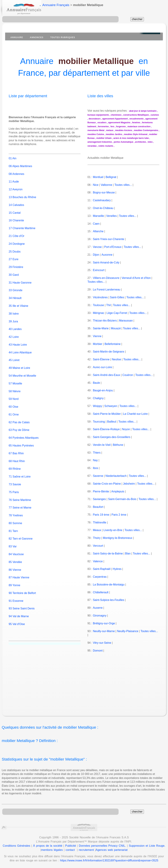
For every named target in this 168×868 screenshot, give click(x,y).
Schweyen (111, 406)
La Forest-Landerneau (107, 290)
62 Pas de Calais (19, 418)
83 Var (13, 543)
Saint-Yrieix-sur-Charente (109, 239)
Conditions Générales (17, 846)
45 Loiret (14, 356)
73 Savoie (15, 481)
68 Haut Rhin (17, 457)
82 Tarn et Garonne (21, 535)
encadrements (137, 119)
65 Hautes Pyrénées (21, 442)
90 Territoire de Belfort (22, 589)
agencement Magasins (119, 123)
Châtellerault (101, 592)
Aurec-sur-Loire (102, 367)
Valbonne (106, 185)
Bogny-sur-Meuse (104, 192)
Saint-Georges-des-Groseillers (112, 437)
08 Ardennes (16, 170)
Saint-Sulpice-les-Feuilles (109, 600)
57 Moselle (15, 379)
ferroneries (103, 127)
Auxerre (98, 608)
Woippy (98, 406)
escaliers (102, 123)
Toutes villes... (123, 185)
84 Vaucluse (16, 550)
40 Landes (15, 325)
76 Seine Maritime (20, 496)
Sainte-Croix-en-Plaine (107, 484)
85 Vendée (15, 558)
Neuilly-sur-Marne (104, 631)
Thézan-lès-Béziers (105, 321)
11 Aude (14, 178)
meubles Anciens (124, 130)
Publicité (71, 846)
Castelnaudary (102, 200)
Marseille (98, 216)
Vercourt (98, 546)
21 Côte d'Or (16, 232)
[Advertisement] (87, 685)
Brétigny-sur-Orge (104, 623)
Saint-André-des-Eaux (107, 375)
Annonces (37, 37)
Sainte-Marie (101, 328)
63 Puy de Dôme (19, 426)
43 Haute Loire (18, 341)
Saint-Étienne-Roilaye (106, 429)
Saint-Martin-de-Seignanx (109, 352)
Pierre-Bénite (101, 491)
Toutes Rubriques (63, 37)
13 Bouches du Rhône (22, 193)
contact (70, 850)
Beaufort (98, 507)
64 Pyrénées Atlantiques (24, 434)
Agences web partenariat (112, 850)
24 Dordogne (17, 240)
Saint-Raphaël (102, 569)
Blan (128, 554)
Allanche (98, 231)
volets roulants (106, 146)
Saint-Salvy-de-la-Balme (108, 554)
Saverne (98, 476)
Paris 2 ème (119, 515)
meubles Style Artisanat (136, 134)
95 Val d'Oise (17, 620)
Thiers (97, 453)
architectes (141, 142)
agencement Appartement (115, 119)
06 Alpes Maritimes (20, 162)
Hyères (117, 569)
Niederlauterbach (116, 476)
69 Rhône (15, 465)
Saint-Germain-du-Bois (122, 499)
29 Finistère (16, 263)
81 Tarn (13, 527)
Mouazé (116, 328)
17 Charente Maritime (22, 224)
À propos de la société (48, 846)
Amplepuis (118, 491)
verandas (92, 146)
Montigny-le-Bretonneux (118, 538)
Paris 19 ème (101, 515)
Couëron (128, 375)
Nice (96, 185)
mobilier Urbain (104, 138)
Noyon (126, 429)
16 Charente (16, 217)
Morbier (98, 344)
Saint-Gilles (117, 297)
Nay (95, 460)
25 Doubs (15, 248)
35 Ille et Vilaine (18, 302)
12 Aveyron (16, 186)
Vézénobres (100, 297)
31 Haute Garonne (20, 279)
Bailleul (112, 422)
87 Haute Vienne (19, 574)
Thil (108, 305)
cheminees (116, 115)
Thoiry (97, 538)
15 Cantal (15, 209)
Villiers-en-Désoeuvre (106, 278)
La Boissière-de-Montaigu (109, 585)
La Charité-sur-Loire (135, 414)
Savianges (99, 499)
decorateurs (95, 119)
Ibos (96, 468)
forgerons (121, 127)
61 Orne (14, 411)
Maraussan (126, 321)
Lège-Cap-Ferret (117, 313)
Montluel (98, 177)
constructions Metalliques (136, 115)
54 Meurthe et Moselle (22, 372)
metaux (110, 130)
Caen (96, 224)
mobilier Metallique (96, 61)
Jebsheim (129, 484)
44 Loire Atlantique (20, 348)
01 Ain (12, 155)
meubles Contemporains (146, 130)
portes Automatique (124, 142)
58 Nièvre (15, 387)
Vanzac (97, 247)
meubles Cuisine (96, 134)
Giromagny (100, 616)
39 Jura (13, 317)
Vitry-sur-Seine (102, 643)
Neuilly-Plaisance (128, 631)
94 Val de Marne (19, 612)
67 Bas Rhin (16, 449)
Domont (98, 651)
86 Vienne (15, 566)
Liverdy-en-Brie (113, 530)
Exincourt (99, 270)
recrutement (86, 850)
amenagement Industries (100, 142)
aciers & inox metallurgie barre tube (131, 138)
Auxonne (107, 255)
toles (150, 142)
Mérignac (99, 313)
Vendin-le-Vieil (102, 445)
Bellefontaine (113, 344)
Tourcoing (99, 422)
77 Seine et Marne (20, 504)
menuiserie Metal (96, 130)
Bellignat (111, 177)
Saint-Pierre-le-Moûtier (107, 414)
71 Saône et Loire (20, 473)
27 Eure (14, 255)
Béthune (118, 445)
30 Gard (14, 271)
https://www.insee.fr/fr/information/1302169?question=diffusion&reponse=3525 (109, 860)
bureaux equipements (98, 115)
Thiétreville (99, 522)
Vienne (97, 336)
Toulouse (98, 305)
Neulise (116, 359)
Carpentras (100, 577)
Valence (98, 561)
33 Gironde (16, 286)
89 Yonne (14, 581)
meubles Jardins (114, 134)
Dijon (96, 255)
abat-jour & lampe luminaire (143, 111)
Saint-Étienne (101, 359)
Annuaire (17, 37)
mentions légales (52, 850)
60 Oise (13, 403)
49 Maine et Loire (19, 364)
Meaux (97, 530)
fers (112, 127)
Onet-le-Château (103, 208)
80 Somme (15, 519)
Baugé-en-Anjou (103, 390)
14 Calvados (16, 201)
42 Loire (14, 333)
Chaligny (98, 398)
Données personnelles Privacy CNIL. (102, 846)
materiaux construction (139, 127)
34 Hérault (15, 294)
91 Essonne (16, 597)
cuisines (155, 115)
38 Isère (14, 310)
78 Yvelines (16, 512)
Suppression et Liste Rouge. (147, 846)
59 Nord (14, 395)
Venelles (112, 216)
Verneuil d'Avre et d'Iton (136, 278)
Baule (96, 383)
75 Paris (14, 488)
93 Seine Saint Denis (22, 605)
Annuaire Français (56, 5)
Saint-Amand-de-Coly (106, 262)
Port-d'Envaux (113, 247)
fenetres (136, 123)
